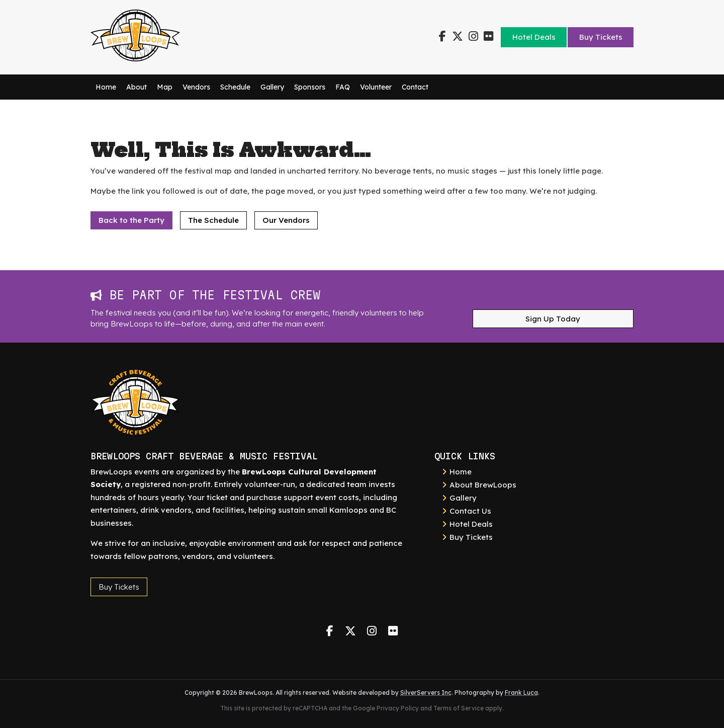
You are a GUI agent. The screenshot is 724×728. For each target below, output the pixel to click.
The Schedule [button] (213, 220)
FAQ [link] (343, 87)
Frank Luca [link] (521, 693)
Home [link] (106, 87)
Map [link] (165, 87)
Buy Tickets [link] (601, 37)
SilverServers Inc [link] (426, 693)
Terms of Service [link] (459, 708)
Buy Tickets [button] (119, 587)
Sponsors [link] (310, 87)
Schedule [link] (235, 87)
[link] (135, 59)
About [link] (137, 87)
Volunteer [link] (376, 87)
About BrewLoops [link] (483, 485)
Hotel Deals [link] (534, 37)
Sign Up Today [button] (553, 319)
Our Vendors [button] (286, 220)
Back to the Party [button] (131, 220)
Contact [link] (415, 87)
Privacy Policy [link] (398, 708)
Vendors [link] (196, 87)
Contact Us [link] (470, 511)
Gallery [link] (272, 87)
